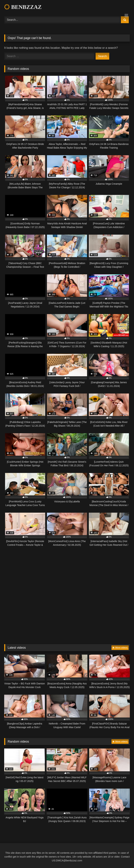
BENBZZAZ (23, 7)
